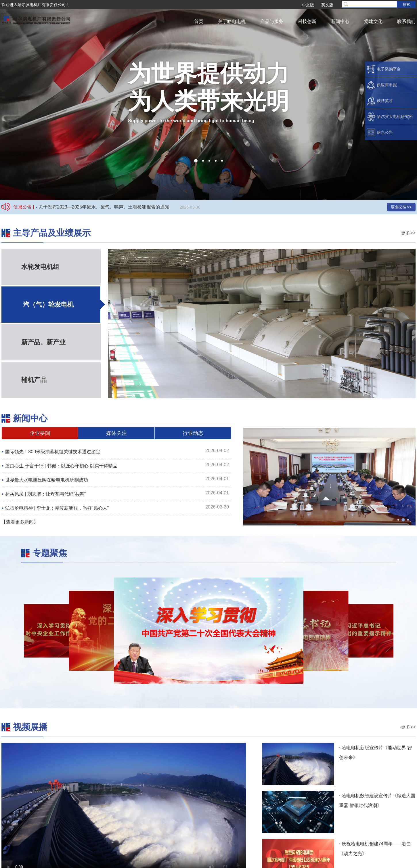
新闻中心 (340, 21)
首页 (199, 21)
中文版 (308, 5)
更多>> (408, 233)
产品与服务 (272, 21)
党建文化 (373, 21)
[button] (196, 161)
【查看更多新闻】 (20, 522)
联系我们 (406, 21)
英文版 (327, 5)
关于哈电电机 (232, 21)
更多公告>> (401, 207)
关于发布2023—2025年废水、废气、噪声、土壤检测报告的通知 (104, 207)
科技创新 (307, 21)
